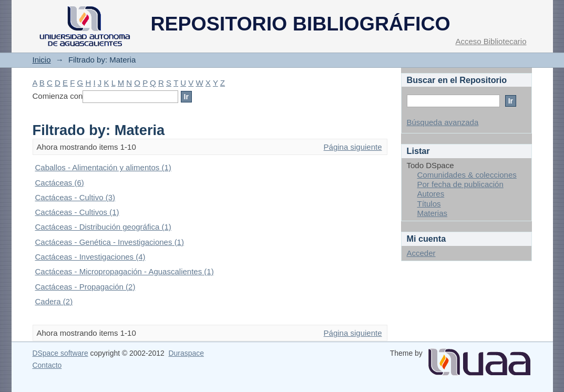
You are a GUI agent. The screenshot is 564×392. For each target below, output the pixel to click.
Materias (433, 213)
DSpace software (60, 353)
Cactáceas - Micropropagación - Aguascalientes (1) (125, 271)
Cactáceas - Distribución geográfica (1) (103, 227)
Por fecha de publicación (460, 184)
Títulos (429, 204)
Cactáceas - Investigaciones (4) (90, 257)
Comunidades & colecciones (467, 175)
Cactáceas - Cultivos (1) (77, 212)
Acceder (421, 253)
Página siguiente (353, 147)
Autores (431, 194)
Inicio (42, 60)
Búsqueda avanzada (443, 122)
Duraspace (186, 353)
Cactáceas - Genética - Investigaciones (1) (110, 242)
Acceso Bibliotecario (491, 41)
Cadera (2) (54, 301)
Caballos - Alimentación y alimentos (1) (103, 167)
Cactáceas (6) (60, 183)
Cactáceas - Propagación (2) (85, 287)
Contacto (47, 365)
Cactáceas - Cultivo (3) (75, 197)
